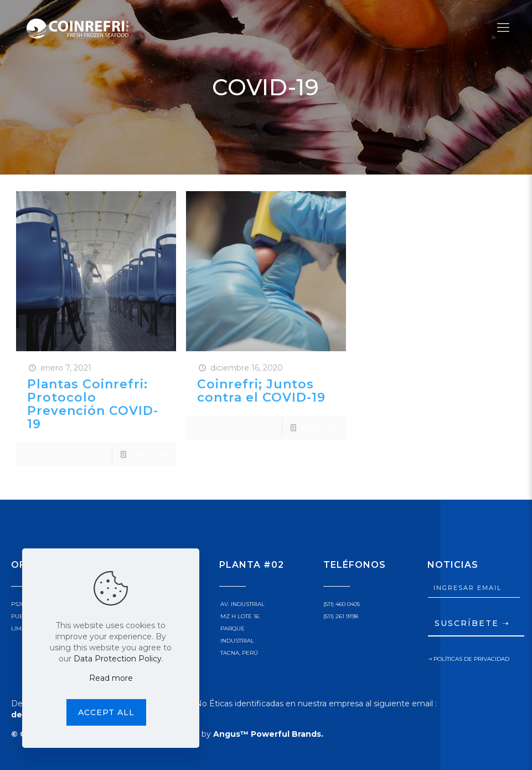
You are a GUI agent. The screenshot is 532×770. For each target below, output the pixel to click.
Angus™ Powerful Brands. (268, 734)
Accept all (106, 712)
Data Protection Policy (118, 659)
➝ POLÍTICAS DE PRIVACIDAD (468, 659)
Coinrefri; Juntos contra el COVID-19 (261, 391)
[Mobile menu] (503, 28)
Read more (111, 678)
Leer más (149, 454)
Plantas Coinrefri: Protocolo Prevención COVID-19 (93, 404)
